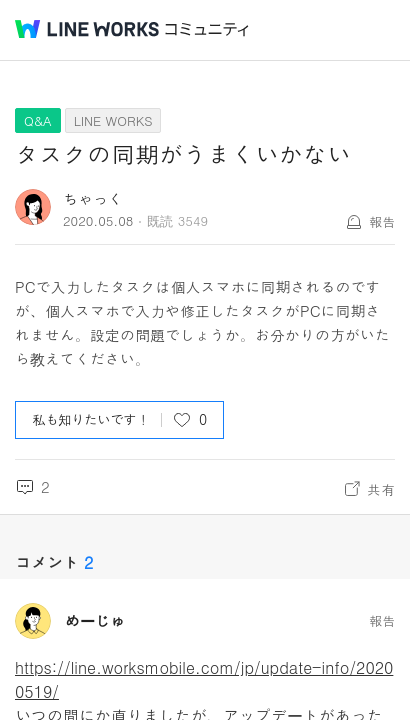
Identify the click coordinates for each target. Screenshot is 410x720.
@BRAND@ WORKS (87, 29)
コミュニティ (207, 29)
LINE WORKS (113, 120)
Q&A (38, 120)
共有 (381, 489)
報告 (382, 221)
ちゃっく (93, 198)
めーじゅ (95, 621)
